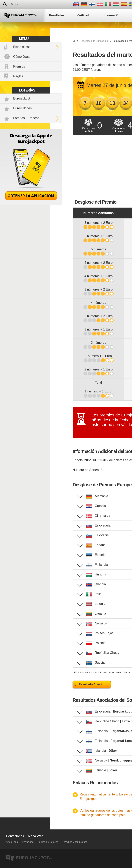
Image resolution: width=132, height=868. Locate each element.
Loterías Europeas (26, 118)
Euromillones (22, 108)
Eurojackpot (22, 98)
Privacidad (28, 842)
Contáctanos (15, 836)
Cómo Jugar (22, 57)
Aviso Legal (12, 842)
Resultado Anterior (92, 684)
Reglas (18, 76)
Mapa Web (36, 836)
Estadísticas (22, 47)
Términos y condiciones (75, 842)
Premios (19, 66)
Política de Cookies (48, 842)
